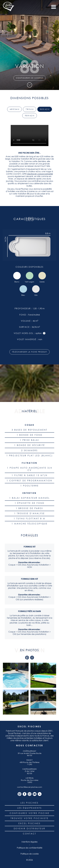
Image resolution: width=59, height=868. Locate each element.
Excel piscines (29, 823)
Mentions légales (29, 842)
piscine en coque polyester (40, 174)
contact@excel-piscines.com (30, 787)
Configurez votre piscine (30, 813)
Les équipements (30, 808)
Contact (30, 834)
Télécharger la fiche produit (29, 352)
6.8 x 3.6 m (14, 109)
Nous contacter (30, 745)
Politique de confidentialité (30, 848)
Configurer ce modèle (30, 78)
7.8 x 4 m (30, 109)
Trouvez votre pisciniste (30, 818)
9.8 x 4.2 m (30, 116)
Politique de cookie (30, 854)
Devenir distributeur (29, 829)
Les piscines (29, 803)
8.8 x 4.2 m (45, 109)
